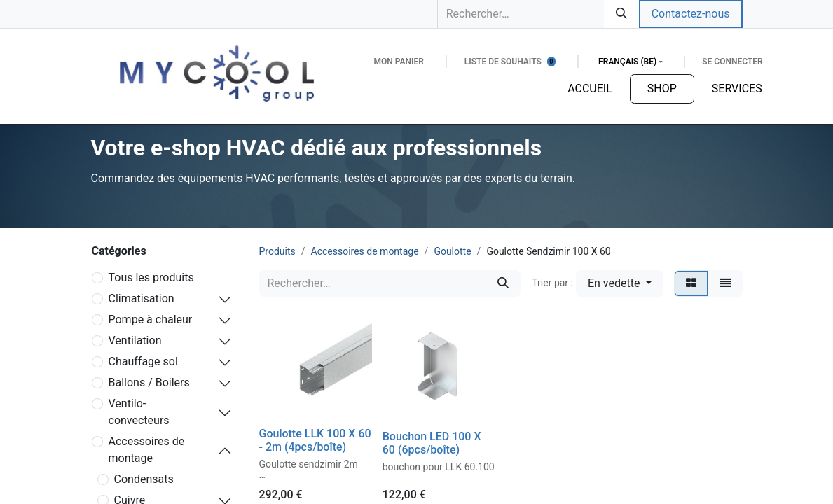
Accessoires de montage (147, 450)
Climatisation (142, 299)
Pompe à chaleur (151, 320)
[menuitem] (590, 89)
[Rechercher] (621, 14)
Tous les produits (151, 278)
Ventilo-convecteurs (139, 412)
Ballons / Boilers (149, 383)
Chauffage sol (143, 362)
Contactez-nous (691, 14)
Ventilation (135, 341)
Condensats (144, 479)
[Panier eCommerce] (398, 62)
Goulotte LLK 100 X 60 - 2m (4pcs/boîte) (315, 440)
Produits (277, 251)
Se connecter (732, 62)
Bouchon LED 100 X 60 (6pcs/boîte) (432, 443)
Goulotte (452, 251)
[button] (620, 283)
